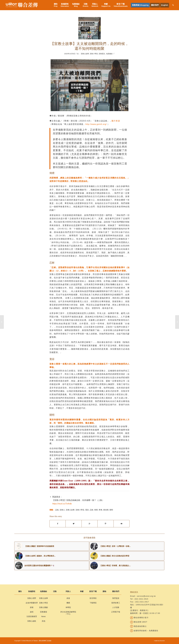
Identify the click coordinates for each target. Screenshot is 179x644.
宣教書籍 (44, 612)
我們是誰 (116, 598)
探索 (32, 607)
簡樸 (96, 510)
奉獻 (82, 591)
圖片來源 (116, 121)
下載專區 (93, 603)
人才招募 (116, 607)
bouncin (162, 641)
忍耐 (91, 510)
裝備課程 (32, 591)
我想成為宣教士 (138, 626)
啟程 (32, 612)
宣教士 (62, 510)
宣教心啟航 (32, 621)
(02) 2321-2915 (141, 599)
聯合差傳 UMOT (139, 622)
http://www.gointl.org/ (96, 124)
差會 (68, 598)
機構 (68, 603)
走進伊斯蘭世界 (32, 603)
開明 (111, 510)
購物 (104, 591)
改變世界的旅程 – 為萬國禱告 (144, 631)
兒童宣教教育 (32, 616)
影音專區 (93, 598)
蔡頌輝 (106, 510)
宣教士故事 (85, 54)
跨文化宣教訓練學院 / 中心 (68, 613)
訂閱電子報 (116, 612)
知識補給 (109, 54)
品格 (57, 510)
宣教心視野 (32, 598)
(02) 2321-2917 (142, 602)
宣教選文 (102, 54)
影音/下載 (93, 591)
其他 (44, 621)
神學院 (68, 607)
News (43, 616)
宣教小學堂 (94, 54)
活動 (55, 591)
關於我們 (116, 591)
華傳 (100, 510)
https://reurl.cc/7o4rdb (62, 504)
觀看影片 (144, 610)
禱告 (20, 591)
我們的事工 (116, 603)
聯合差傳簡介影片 (139, 618)
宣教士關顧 (44, 607)
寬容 (87, 510)
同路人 (68, 591)
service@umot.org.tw (146, 596)
